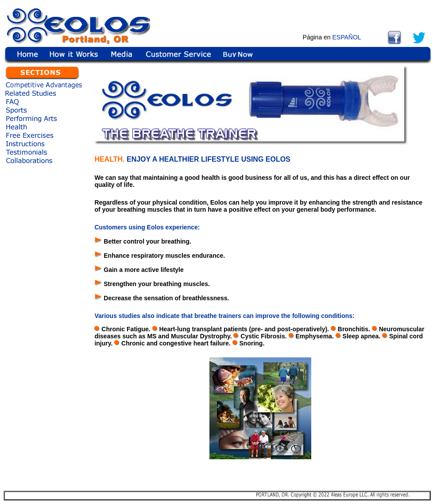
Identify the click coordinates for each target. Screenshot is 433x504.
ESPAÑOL (347, 37)
